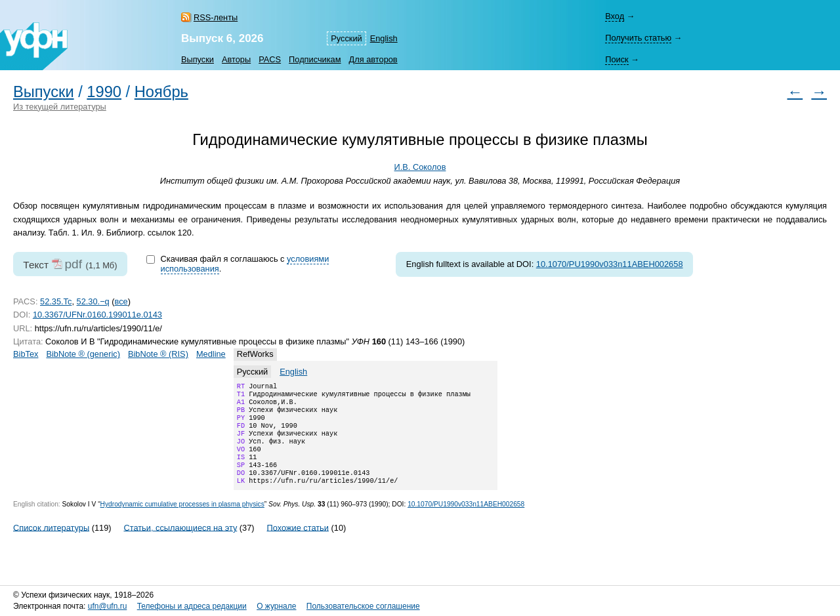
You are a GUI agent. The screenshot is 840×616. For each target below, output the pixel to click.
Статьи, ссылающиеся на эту (180, 544)
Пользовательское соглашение (363, 606)
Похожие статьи (298, 544)
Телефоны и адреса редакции (192, 606)
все (121, 301)
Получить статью (638, 38)
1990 (104, 92)
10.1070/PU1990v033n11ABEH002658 (610, 264)
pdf (73, 264)
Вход (615, 16)
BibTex (26, 354)
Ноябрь (161, 92)
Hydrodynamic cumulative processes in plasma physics (182, 521)
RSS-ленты (216, 17)
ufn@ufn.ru (108, 606)
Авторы (236, 59)
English (384, 38)
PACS (270, 59)
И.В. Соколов (420, 167)
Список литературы (51, 544)
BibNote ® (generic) (83, 354)
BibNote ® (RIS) (158, 354)
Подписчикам (315, 59)
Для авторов (373, 59)
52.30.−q (93, 301)
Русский (346, 38)
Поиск (617, 59)
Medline (211, 354)
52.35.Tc (56, 301)
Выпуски (198, 59)
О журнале (276, 606)
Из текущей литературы (60, 107)
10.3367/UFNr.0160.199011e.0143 (97, 315)
